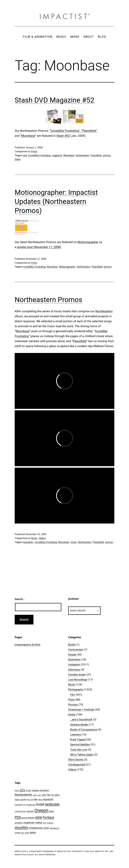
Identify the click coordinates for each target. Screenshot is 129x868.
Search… (20, 599)
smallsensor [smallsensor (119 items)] (36, 828)
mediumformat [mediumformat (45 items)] (20, 811)
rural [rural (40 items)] (44, 823)
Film (73, 695)
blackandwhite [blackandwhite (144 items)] (23, 795)
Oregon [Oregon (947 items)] (41, 810)
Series (72, 714)
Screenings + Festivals (81, 710)
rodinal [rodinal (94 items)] (39, 823)
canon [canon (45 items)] (35, 795)
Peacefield (96, 155)
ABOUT (89, 37)
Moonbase (69, 155)
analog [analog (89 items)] (35, 790)
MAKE (75, 37)
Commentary (76, 650)
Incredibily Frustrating (39, 155)
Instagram (74, 664)
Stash (18, 159)
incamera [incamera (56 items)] (19, 805)
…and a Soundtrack (81, 719)
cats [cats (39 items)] (39, 795)
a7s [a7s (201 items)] (23, 790)
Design (72, 655)
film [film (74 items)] (49, 795)
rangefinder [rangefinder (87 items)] (29, 823)
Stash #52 (63, 136)
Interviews (74, 670)
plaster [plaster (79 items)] (31, 818)
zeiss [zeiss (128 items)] (33, 832)
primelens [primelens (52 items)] (19, 823)
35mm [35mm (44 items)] (17, 790)
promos (107, 155)
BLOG (102, 37)
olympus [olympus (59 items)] (30, 811)
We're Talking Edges (82, 755)
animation (28, 542)
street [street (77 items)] (46, 828)
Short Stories (76, 760)
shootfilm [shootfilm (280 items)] (21, 827)
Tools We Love (79, 750)
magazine (57, 155)
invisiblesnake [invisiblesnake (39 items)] (31, 805)
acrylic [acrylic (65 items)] (28, 790)
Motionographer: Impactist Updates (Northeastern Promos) (56, 202)
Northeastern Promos (49, 300)
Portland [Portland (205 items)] (48, 817)
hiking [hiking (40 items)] (40, 800)
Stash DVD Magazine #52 (54, 100)
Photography (76, 689)
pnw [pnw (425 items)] (39, 817)
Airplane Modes (79, 725)
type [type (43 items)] (22, 833)
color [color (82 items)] (44, 795)
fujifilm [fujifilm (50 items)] (57, 795)
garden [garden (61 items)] (24, 799)
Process (73, 705)
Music (34, 538)
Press (34, 151)
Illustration (74, 659)
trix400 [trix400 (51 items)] (17, 833)
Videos (42, 538)
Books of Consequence (84, 730)
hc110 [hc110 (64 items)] (30, 799)
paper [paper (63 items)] (52, 811)
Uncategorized (77, 765)
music (74, 542)
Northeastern (82, 155)
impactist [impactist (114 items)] (48, 799)
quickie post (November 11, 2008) (39, 247)
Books (72, 645)
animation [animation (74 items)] (44, 790)
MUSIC (61, 37)
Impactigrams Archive (28, 645)
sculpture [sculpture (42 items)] (50, 823)
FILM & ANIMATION (38, 37)
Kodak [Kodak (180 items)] (40, 804)
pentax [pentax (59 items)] (24, 818)
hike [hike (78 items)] (36, 799)
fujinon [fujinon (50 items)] (17, 800)
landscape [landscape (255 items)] (52, 804)
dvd (25, 155)
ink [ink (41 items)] (24, 805)
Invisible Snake (77, 675)
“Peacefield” (89, 131)
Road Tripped (78, 739)
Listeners (76, 735)
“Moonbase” (28, 136)
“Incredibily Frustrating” (65, 131)
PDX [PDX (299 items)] (18, 817)
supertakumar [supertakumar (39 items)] (54, 828)
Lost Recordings (78, 680)
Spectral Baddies (80, 744)
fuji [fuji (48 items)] (53, 795)
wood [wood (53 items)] (27, 833)
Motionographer (88, 242)
